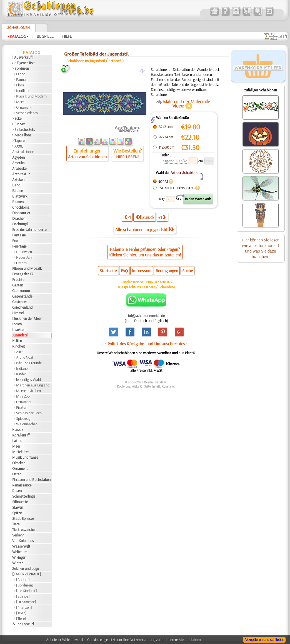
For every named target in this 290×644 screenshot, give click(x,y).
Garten (18, 285)
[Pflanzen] (24, 607)
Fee (15, 241)
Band (16, 185)
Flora (20, 85)
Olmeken (19, 463)
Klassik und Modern (31, 96)
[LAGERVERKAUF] (27, 574)
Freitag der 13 (23, 274)
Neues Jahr (25, 257)
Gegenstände (22, 296)
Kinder (21, 374)
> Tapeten (19, 141)
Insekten (19, 330)
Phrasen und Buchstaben (31, 480)
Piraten (22, 407)
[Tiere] (21, 618)
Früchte (18, 279)
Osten (17, 474)
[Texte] (21, 613)
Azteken (18, 179)
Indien (17, 324)
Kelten (17, 341)
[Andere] (23, 580)
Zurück (145, 217)
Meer (20, 102)
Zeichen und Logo (26, 568)
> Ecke (17, 118)
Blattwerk (20, 196)
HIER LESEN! (127, 157)
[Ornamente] (26, 602)
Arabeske (19, 168)
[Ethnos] (23, 596)
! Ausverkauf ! (23, 57)
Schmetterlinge (24, 496)
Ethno (21, 74)
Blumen (18, 202)
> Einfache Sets (24, 129)
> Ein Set (19, 124)
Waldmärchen (27, 424)
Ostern (21, 263)
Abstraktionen (23, 152)
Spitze (17, 513)
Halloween (24, 252)
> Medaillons (22, 135)
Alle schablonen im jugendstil (144, 229)
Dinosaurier (21, 213)
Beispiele (45, 36)
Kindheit (19, 346)
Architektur (21, 174)
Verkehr (18, 535)
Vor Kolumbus (23, 541)
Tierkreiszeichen (24, 530)
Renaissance (22, 485)
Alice (20, 352)
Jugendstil (20, 335)
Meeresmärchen (28, 391)
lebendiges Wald (28, 380)
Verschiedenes (27, 113)
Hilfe (67, 36)
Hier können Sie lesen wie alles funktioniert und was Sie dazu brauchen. (261, 248)
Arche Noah (25, 357)
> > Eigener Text (23, 63)
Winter (17, 563)
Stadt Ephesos (23, 518)
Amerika (18, 163)
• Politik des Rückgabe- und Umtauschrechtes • (146, 344)
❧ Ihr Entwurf (23, 624)
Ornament (24, 107)
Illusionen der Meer (27, 318)
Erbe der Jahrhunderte (29, 229)
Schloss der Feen (29, 413)
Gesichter (20, 302)
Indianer (22, 368)
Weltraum (20, 552)
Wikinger (19, 557)
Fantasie (19, 235)
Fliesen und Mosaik (27, 268)
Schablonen (18, 28)
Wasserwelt (21, 546)
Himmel (18, 313)
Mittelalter (21, 452)
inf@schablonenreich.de (146, 316)
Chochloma (21, 207)
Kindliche (23, 91)
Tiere (16, 524)
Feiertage (19, 246)
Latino (17, 441)
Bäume (17, 191)
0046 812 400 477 (158, 282)
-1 (127, 217)
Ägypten (18, 157)
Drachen (19, 218)
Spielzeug (23, 418)
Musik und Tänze (25, 457)
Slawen (18, 507)
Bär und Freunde (29, 363)
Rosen (17, 491)
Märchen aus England (33, 385)
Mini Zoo (23, 396)
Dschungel (20, 224)
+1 (162, 217)
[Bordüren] (25, 585)
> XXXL (18, 146)
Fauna (21, 79)
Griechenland (22, 307)
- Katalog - (18, 36)
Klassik (18, 430)
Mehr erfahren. (190, 640)
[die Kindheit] (27, 591)
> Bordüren (21, 68)
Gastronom (21, 291)
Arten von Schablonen (87, 157)
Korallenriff (21, 435)
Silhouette (20, 502)
